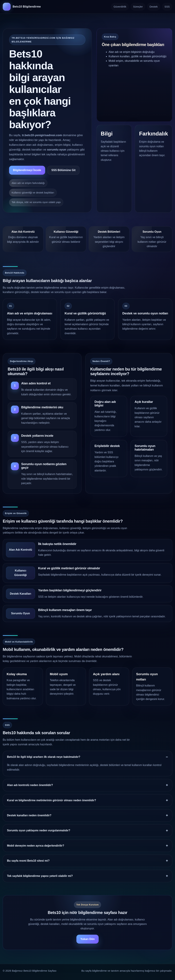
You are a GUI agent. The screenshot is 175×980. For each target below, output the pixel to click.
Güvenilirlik (120, 7)
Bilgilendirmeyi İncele (27, 170)
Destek (154, 7)
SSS (167, 7)
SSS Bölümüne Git (63, 170)
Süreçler (138, 7)
